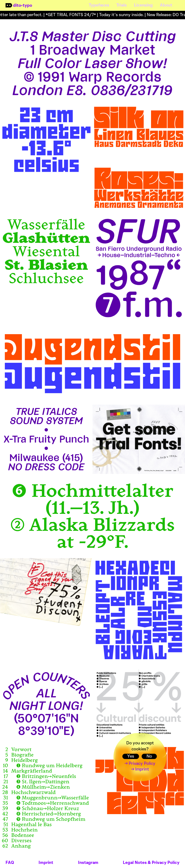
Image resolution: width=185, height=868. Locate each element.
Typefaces (99, 5)
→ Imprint (140, 769)
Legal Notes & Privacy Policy (151, 863)
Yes (131, 756)
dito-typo (23, 6)
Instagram (88, 863)
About (166, 5)
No (149, 756)
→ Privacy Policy (140, 764)
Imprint (46, 863)
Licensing (143, 5)
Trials (122, 5)
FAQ (10, 863)
